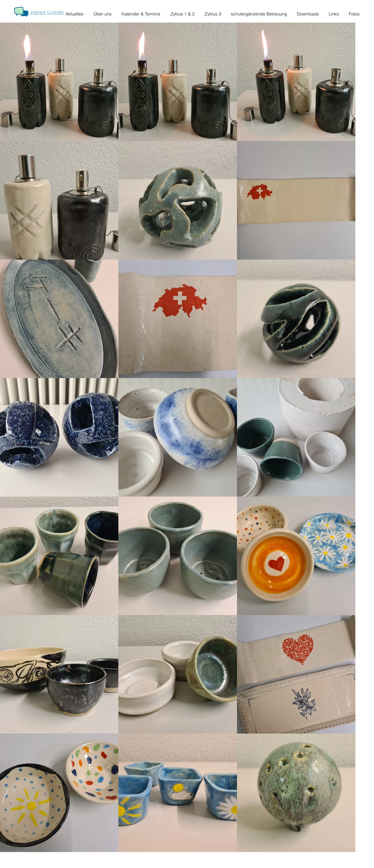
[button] (100, 14)
